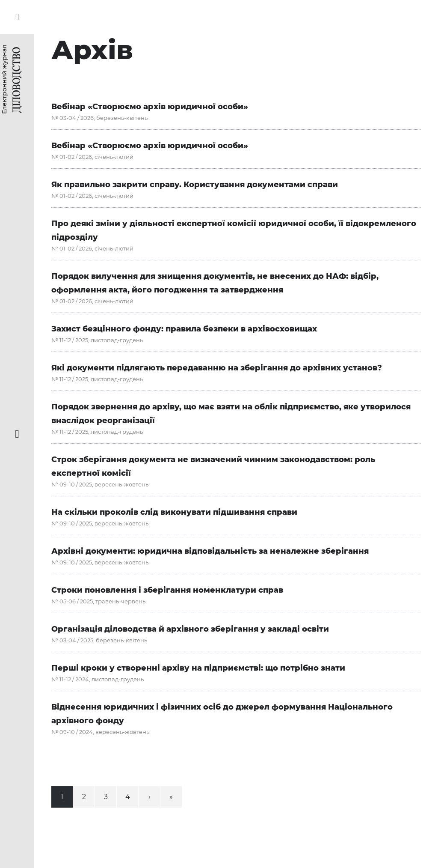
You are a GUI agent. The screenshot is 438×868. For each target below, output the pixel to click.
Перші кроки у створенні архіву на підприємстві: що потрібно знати (198, 668)
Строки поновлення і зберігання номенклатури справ (167, 590)
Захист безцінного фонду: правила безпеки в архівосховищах (184, 329)
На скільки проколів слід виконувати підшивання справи (174, 512)
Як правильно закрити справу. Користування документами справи (195, 185)
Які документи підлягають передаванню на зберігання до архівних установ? (217, 368)
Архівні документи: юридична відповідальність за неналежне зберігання (210, 551)
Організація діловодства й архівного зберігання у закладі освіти (190, 629)
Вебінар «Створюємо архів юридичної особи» (150, 107)
